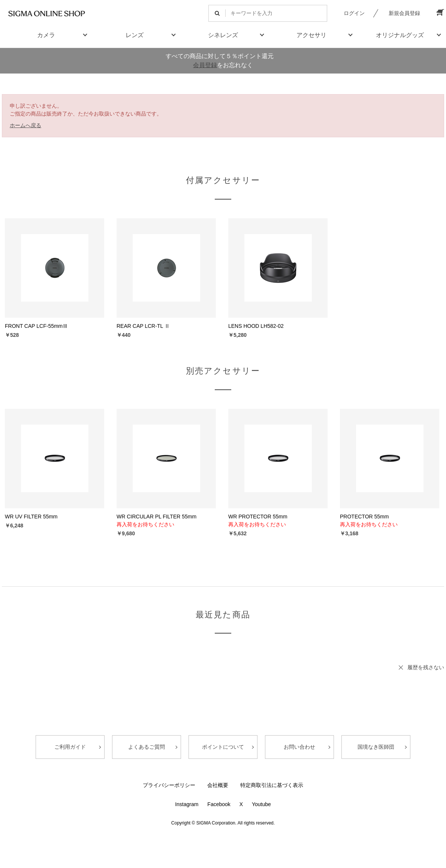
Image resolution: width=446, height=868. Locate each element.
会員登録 (205, 65)
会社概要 (218, 785)
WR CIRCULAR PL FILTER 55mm (156, 517)
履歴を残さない (426, 667)
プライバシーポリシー (169, 785)
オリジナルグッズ (400, 35)
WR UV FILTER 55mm (31, 517)
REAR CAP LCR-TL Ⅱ (143, 326)
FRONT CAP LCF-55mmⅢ (36, 326)
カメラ (46, 35)
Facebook (219, 804)
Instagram (187, 804)
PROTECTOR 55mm (364, 517)
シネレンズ (223, 35)
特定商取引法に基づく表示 (272, 785)
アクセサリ (311, 35)
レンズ (135, 35)
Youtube (261, 804)
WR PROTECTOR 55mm (258, 517)
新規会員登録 (404, 13)
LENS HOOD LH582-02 (256, 326)
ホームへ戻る (25, 125)
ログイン (354, 13)
